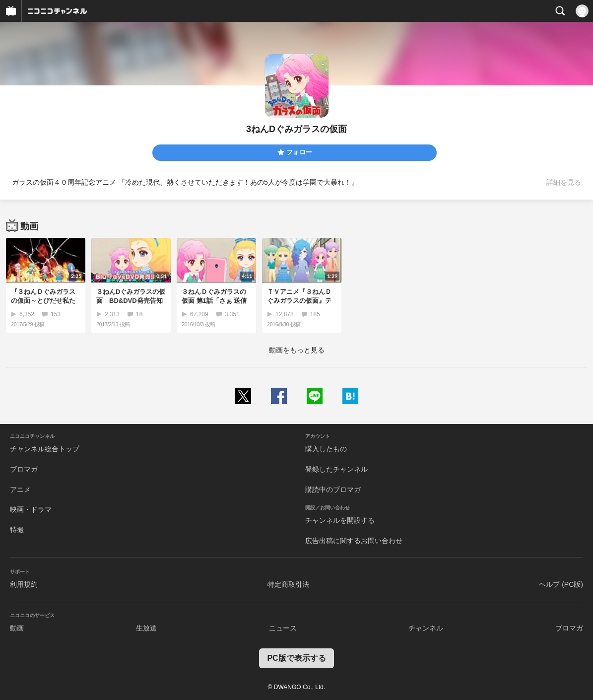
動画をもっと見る (297, 350)
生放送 (146, 628)
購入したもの (326, 449)
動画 (17, 628)
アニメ (20, 490)
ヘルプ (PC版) (561, 584)
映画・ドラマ (31, 509)
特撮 (17, 530)
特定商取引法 (288, 584)
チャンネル (426, 628)
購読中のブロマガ (333, 490)
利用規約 (24, 584)
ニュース (283, 628)
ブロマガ (24, 469)
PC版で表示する (296, 658)
